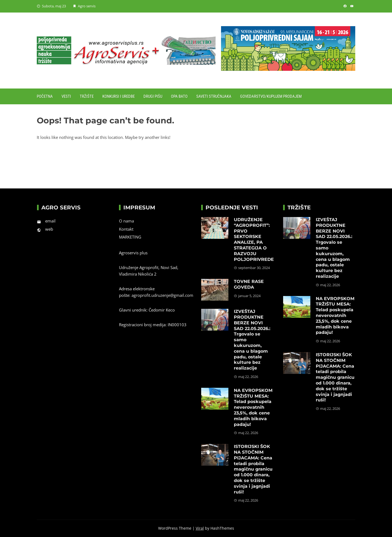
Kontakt (126, 229)
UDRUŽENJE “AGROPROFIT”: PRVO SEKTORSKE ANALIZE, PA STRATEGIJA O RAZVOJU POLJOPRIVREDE (254, 239)
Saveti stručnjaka (214, 96)
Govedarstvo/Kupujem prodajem (271, 96)
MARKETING (130, 237)
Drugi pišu (153, 96)
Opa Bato (179, 96)
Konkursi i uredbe (119, 96)
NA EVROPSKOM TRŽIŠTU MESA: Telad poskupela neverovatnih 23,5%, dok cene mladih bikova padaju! (253, 407)
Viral (200, 528)
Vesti (66, 96)
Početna (45, 96)
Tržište (87, 96)
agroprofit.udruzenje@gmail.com (162, 295)
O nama (126, 221)
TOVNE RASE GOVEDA (249, 284)
